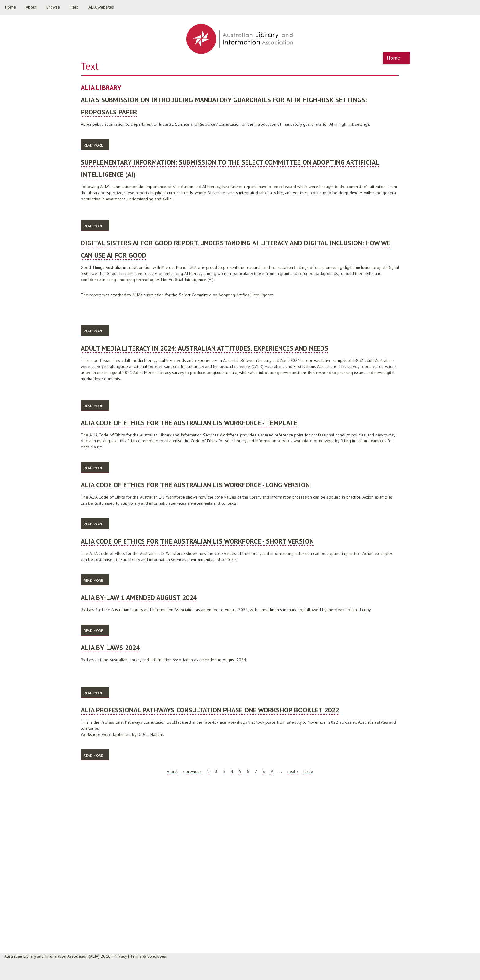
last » (308, 771)
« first (172, 771)
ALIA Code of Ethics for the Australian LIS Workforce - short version (197, 541)
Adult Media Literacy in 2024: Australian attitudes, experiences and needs (204, 348)
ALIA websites (101, 7)
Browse (53, 7)
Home (10, 7)
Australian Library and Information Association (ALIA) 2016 (57, 956)
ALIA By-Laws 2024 (110, 648)
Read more (96, 145)
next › (293, 771)
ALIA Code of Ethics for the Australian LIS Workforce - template (189, 423)
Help (74, 7)
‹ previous (192, 771)
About (31, 7)
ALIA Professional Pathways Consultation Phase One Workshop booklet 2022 (210, 710)
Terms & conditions (148, 956)
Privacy (120, 956)
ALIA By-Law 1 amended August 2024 (139, 597)
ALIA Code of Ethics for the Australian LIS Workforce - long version (195, 485)
